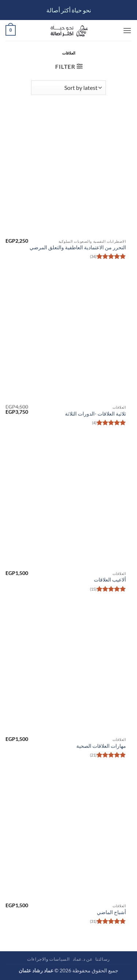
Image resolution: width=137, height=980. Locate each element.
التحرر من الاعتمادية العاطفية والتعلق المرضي (78, 247)
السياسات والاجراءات (48, 959)
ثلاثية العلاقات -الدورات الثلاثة (96, 414)
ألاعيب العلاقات (110, 580)
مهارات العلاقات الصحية (101, 746)
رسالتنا (103, 959)
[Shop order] (68, 88)
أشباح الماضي (111, 912)
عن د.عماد (83, 959)
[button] (127, 30)
